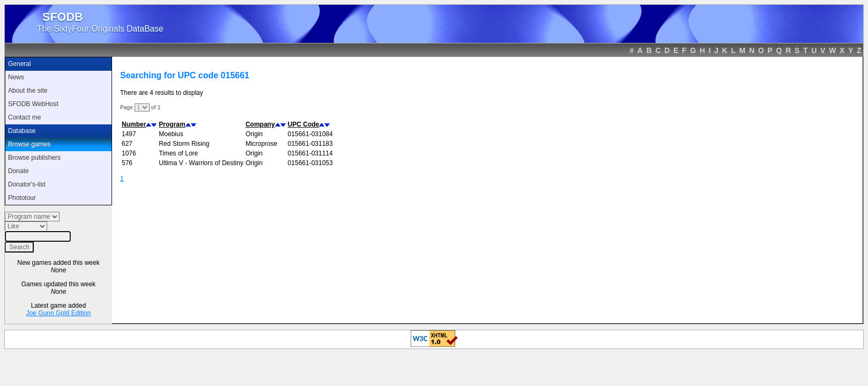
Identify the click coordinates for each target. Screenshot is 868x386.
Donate (18, 171)
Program (172, 124)
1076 (129, 153)
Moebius (171, 134)
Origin (254, 134)
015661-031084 (310, 134)
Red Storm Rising (184, 144)
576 (127, 163)
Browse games (29, 144)
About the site (28, 91)
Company (260, 124)
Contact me (24, 117)
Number (134, 124)
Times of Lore (178, 153)
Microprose (261, 144)
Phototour (22, 198)
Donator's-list (27, 184)
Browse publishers (34, 158)
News (16, 77)
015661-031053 (310, 163)
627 (127, 144)
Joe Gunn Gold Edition (59, 313)
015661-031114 (310, 153)
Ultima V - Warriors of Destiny (201, 163)
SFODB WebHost (33, 104)
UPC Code (304, 124)
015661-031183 (310, 144)
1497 (129, 134)
